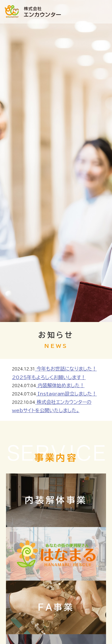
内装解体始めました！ (60, 385)
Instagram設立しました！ (66, 394)
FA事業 (56, 607)
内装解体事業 (56, 500)
